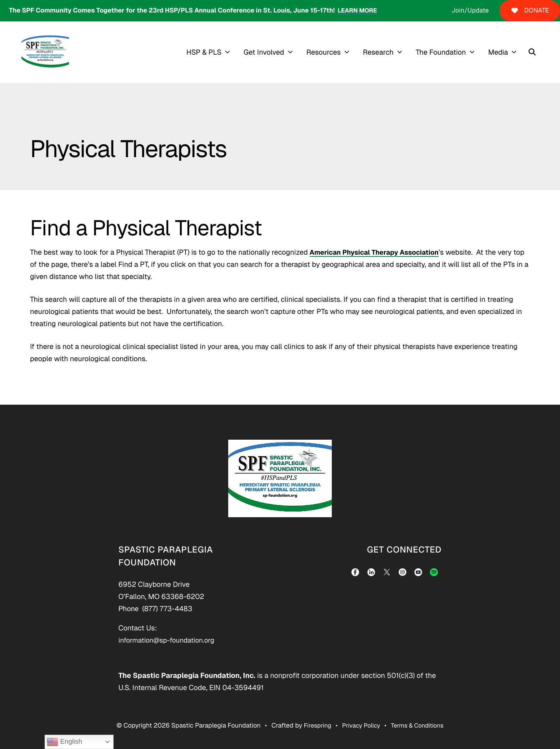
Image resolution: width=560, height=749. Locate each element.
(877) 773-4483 (167, 609)
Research (382, 52)
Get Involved (267, 52)
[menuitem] (214, 52)
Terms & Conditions (420, 726)
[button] (536, 52)
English (64, 742)
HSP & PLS (207, 52)
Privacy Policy (360, 726)
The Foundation (444, 52)
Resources (327, 52)
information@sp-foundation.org (169, 640)
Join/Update (470, 11)
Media (501, 52)
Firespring (314, 726)
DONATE (530, 11)
